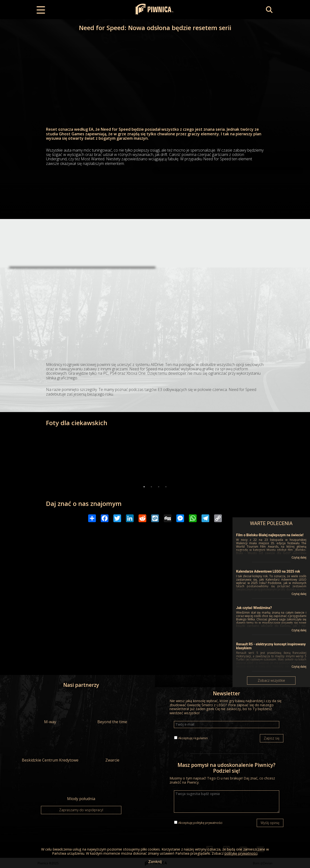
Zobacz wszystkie (271, 680)
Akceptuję (193, 738)
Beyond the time (112, 708)
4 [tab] (166, 487)
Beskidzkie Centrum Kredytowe (50, 747)
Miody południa (81, 785)
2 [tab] (151, 487)
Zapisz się (272, 738)
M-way (50, 708)
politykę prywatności (208, 823)
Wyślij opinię (270, 823)
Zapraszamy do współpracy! (81, 810)
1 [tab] (144, 487)
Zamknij (155, 861)
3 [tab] (159, 487)
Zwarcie (112, 747)
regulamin (201, 738)
